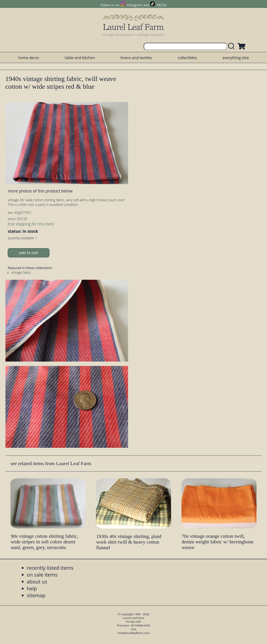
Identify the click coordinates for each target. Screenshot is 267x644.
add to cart (29, 253)
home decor (29, 58)
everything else (236, 58)
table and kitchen (80, 58)
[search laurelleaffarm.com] (232, 46)
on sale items (42, 575)
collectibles (187, 58)
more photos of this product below (40, 191)
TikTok (161, 5)
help (32, 588)
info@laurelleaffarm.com (133, 633)
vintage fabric (21, 272)
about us (37, 581)
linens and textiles (136, 58)
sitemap (36, 595)
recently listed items (50, 568)
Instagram (134, 5)
